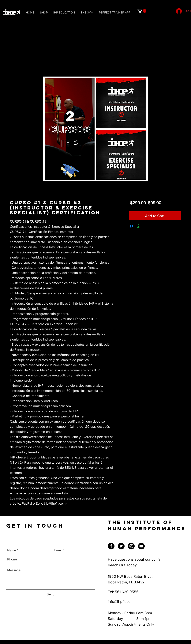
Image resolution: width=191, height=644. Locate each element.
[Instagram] (131, 546)
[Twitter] (121, 546)
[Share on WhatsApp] (139, 226)
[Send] (51, 594)
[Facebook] (111, 546)
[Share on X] (146, 226)
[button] (142, 11)
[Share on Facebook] (131, 226)
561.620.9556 (127, 592)
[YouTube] (141, 546)
